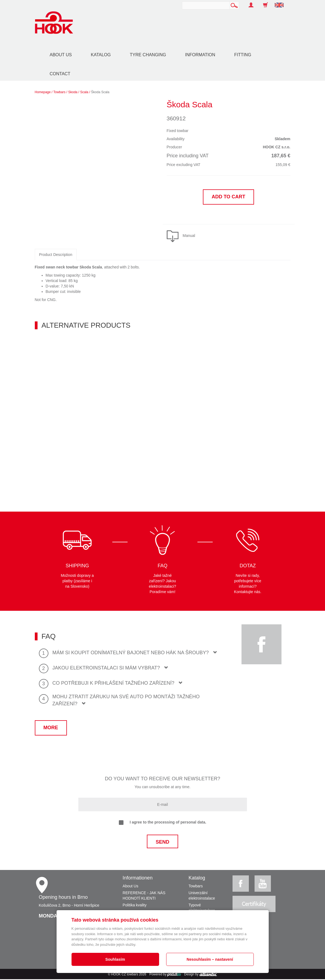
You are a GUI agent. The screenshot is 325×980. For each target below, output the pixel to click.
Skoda (73, 92)
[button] (281, 2)
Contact (60, 74)
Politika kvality (135, 906)
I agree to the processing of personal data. (163, 823)
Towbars (59, 92)
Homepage (43, 92)
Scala (84, 92)
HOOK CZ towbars (125, 975)
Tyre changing (148, 55)
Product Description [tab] (56, 255)
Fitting (243, 55)
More (51, 728)
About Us (61, 55)
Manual (189, 236)
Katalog (101, 55)
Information (200, 55)
